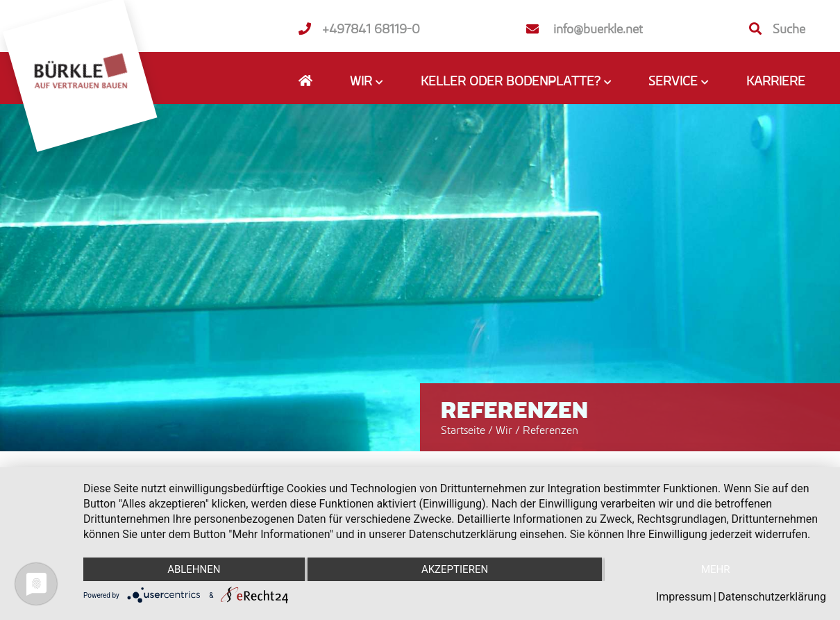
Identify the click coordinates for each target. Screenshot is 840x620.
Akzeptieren (455, 569)
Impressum (684, 597)
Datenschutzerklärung (772, 597)
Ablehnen (194, 569)
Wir (505, 430)
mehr (716, 569)
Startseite (463, 430)
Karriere (776, 81)
